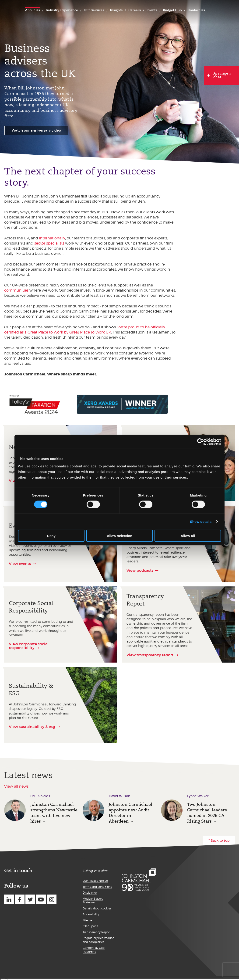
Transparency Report (97, 932)
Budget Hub (172, 10)
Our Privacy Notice (95, 881)
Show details (201, 522)
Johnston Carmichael (9, 9)
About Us (32, 10)
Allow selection (119, 536)
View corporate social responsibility (29, 646)
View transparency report (150, 655)
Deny (51, 536)
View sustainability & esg (32, 727)
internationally (52, 238)
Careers (135, 10)
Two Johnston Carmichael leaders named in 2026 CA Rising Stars (207, 813)
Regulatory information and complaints (98, 940)
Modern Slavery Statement (93, 901)
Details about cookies (97, 908)
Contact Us (196, 10)
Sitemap (88, 920)
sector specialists (49, 243)
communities (16, 290)
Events (152, 10)
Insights (116, 10)
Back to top (220, 840)
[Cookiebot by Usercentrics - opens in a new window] (201, 442)
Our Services (94, 10)
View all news (16, 786)
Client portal (91, 926)
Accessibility (91, 914)
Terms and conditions (97, 887)
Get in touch (18, 871)
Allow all (188, 536)
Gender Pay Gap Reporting (94, 950)
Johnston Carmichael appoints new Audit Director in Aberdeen (130, 813)
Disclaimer (90, 893)
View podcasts (140, 570)
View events (20, 564)
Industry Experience (62, 10)
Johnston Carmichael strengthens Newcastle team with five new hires (54, 813)
